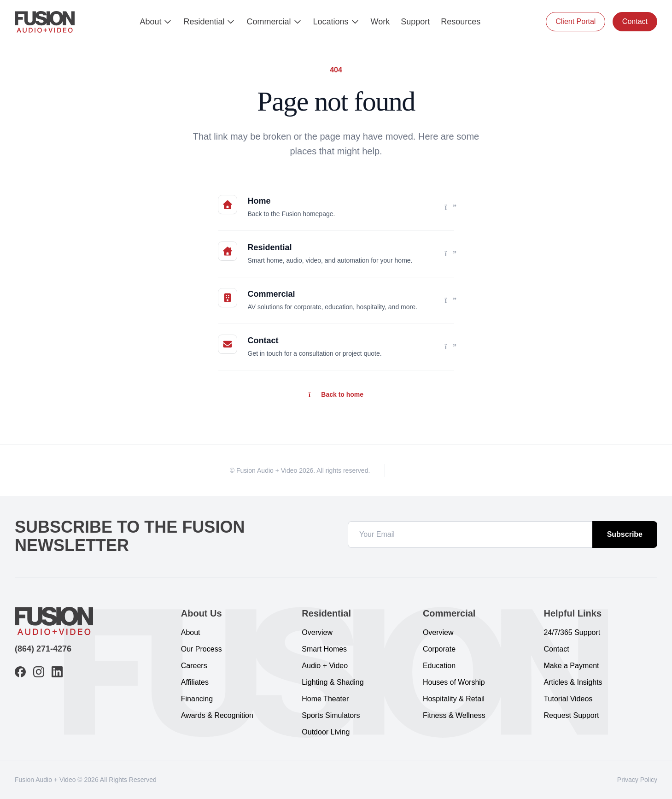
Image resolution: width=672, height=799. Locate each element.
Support (415, 22)
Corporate (439, 649)
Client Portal (576, 21)
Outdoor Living (326, 732)
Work (380, 22)
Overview (317, 632)
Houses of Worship (454, 682)
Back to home (336, 394)
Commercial (274, 22)
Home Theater (325, 699)
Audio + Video (325, 666)
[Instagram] (421, 470)
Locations (336, 22)
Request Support (571, 715)
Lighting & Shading (333, 682)
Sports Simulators (331, 715)
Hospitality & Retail (454, 699)
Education (439, 666)
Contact (635, 21)
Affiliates (195, 682)
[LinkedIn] (438, 470)
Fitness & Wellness (454, 715)
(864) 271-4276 (43, 649)
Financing (197, 699)
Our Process (202, 649)
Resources (461, 22)
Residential (209, 22)
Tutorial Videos (568, 699)
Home (259, 201)
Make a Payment (571, 666)
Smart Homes (324, 649)
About (156, 22)
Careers (194, 666)
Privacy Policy (637, 780)
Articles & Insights (573, 682)
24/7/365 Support (572, 632)
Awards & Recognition (217, 715)
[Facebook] (404, 470)
